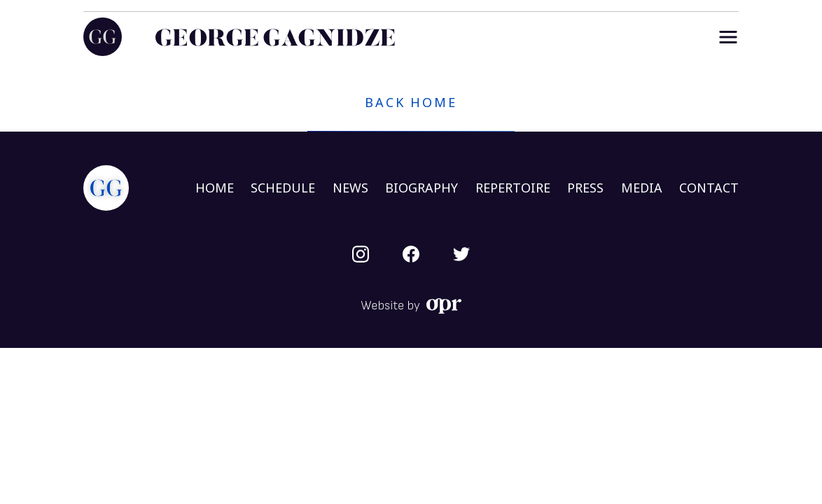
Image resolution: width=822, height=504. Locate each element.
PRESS (585, 188)
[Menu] (728, 37)
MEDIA (642, 188)
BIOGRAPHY (422, 188)
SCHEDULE (283, 188)
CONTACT (709, 188)
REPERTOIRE (513, 188)
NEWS (350, 188)
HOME (215, 188)
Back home (411, 102)
